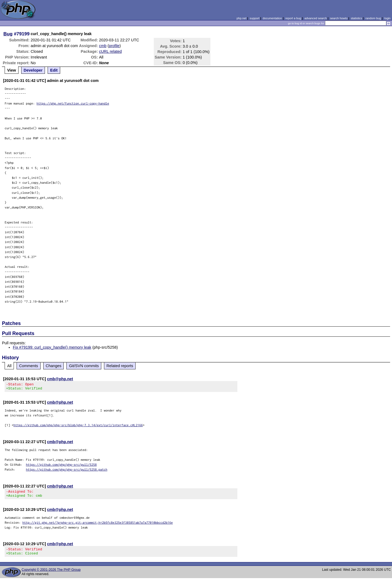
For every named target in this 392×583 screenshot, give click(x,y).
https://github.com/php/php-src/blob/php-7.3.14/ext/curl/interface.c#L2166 (78, 427)
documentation (272, 18)
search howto (339, 18)
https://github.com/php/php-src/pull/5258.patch (67, 471)
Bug (8, 34)
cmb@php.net (60, 379)
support (255, 18)
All (9, 366)
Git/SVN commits (84, 366)
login (388, 18)
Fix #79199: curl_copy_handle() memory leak (52, 347)
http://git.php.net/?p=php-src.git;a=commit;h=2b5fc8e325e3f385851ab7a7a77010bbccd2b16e (98, 526)
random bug (373, 18)
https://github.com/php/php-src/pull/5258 (61, 466)
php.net (241, 18)
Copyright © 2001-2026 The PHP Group (51, 575)
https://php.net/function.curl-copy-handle (73, 103)
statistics (356, 18)
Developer (33, 70)
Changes (54, 366)
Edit (54, 70)
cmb (103, 46)
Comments (29, 366)
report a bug (293, 18)
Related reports (120, 366)
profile (114, 46)
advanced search (316, 18)
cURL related (110, 51)
